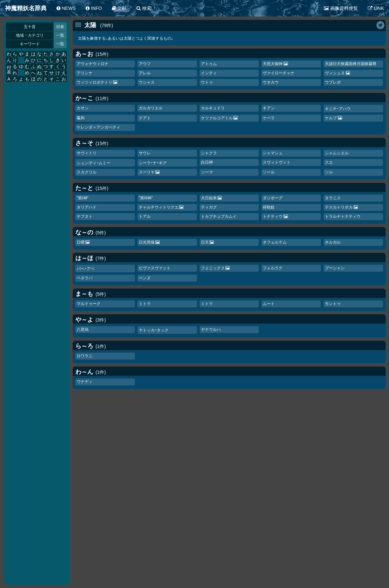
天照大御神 (273, 64)
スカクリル (87, 172)
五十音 (30, 27)
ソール (269, 172)
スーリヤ (147, 172)
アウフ (145, 64)
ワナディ (85, 382)
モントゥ (333, 304)
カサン (83, 108)
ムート (269, 304)
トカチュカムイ (219, 216)
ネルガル (333, 242)
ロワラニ (85, 356)
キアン (269, 108)
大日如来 (209, 198)
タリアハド (87, 207)
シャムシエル (337, 153)
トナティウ (273, 216)
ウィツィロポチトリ (95, 82)
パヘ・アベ (86, 269)
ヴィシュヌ (335, 73)
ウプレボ (333, 82)
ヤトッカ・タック (154, 330)
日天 (205, 242)
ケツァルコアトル (217, 118)
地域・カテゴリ (30, 35)
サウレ (145, 153)
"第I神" (83, 198)
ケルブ (331, 118)
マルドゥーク (89, 304)
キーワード (30, 44)
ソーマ (207, 172)
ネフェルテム (275, 242)
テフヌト (85, 216)
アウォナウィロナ (93, 64)
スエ (329, 162)
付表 (60, 27)
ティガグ (209, 207)
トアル (145, 216)
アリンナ (85, 73)
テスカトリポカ (339, 207)
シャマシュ (273, 153)
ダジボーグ (273, 198)
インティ (209, 73)
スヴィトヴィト (277, 162)
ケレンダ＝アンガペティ (98, 127)
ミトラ (145, 304)
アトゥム (209, 64)
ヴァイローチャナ (279, 73)
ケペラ (269, 118)
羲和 (81, 118)
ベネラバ (85, 278)
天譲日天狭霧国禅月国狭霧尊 (351, 64)
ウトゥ (207, 82)
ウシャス (147, 82)
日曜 (81, 242)
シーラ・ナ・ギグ (153, 163)
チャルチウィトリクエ (159, 207)
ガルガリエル (151, 108)
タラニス (333, 198)
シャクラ (209, 153)
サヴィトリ (87, 153)
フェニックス (213, 268)
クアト (145, 118)
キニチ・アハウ (338, 109)
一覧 (60, 35)
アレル (145, 73)
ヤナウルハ (211, 330)
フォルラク (273, 268)
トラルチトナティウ (343, 216)
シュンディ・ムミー (94, 163)
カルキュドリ (213, 108)
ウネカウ (271, 82)
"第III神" (146, 198)
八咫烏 (83, 330)
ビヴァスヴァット (155, 268)
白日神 (207, 162)
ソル (329, 172)
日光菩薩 (147, 242)
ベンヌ (145, 278)
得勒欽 (269, 207)
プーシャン (335, 268)
